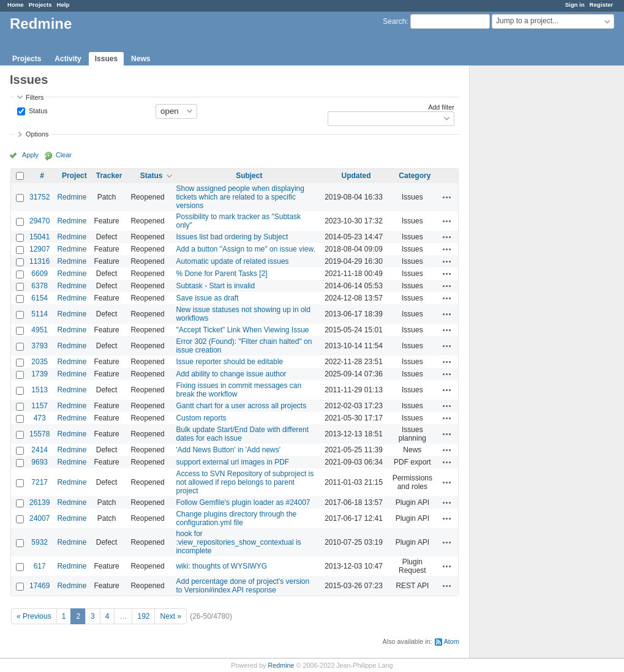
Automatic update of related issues (232, 261)
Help (63, 5)
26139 (39, 502)
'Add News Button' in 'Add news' (228, 450)
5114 (39, 314)
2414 (39, 450)
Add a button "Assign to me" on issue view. (245, 249)
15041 (39, 237)
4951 (39, 330)
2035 (39, 362)
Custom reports (201, 418)
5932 (39, 542)
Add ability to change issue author (231, 374)
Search (394, 21)
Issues (106, 59)
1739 (39, 374)
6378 (39, 286)
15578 (39, 434)
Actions (447, 197)
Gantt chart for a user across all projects (241, 406)
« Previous (34, 616)
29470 (39, 221)
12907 (39, 249)
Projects (40, 5)
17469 (39, 586)
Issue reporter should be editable (229, 362)
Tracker (109, 176)
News (141, 59)
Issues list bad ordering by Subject (232, 237)
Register (601, 5)
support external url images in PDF (232, 462)
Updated (356, 176)
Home (16, 5)
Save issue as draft (207, 298)
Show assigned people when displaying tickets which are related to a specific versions (240, 197)
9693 (39, 462)
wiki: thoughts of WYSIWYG (221, 566)
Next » (171, 616)
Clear (64, 155)
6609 (39, 274)
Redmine (72, 197)
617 (40, 566)
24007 (39, 518)
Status (37, 110)
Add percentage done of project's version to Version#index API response (242, 586)
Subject (249, 176)
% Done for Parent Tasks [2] (221, 274)
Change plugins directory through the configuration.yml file (236, 518)
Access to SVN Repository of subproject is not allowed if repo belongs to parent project (245, 482)
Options (37, 134)
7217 (39, 482)
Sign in (575, 5)
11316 (39, 261)
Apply (30, 155)
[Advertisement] (531, 258)
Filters (35, 97)
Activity (68, 59)
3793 (39, 346)
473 (40, 418)
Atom (452, 641)
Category (415, 176)
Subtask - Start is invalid (215, 286)
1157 (39, 406)
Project (74, 176)
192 (143, 616)
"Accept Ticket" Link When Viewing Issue (242, 330)
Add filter (441, 107)
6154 (39, 298)
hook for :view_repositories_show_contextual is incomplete (238, 542)
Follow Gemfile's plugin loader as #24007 (243, 502)
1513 (39, 390)
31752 (39, 197)
